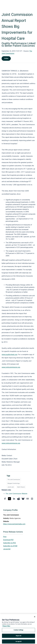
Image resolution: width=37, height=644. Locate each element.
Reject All (18, 637)
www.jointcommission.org (11, 367)
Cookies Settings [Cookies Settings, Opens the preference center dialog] (18, 631)
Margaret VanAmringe (14, 483)
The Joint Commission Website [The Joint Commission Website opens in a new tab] (16, 494)
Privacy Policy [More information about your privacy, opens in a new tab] (6, 627)
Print (5, 537)
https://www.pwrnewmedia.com (14, 524)
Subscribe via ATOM (10, 546)
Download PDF (8, 540)
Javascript (7, 549)
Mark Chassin (21, 487)
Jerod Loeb (11, 487)
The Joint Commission (14, 480)
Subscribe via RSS (10, 543)
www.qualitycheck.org (9, 355)
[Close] (35, 618)
